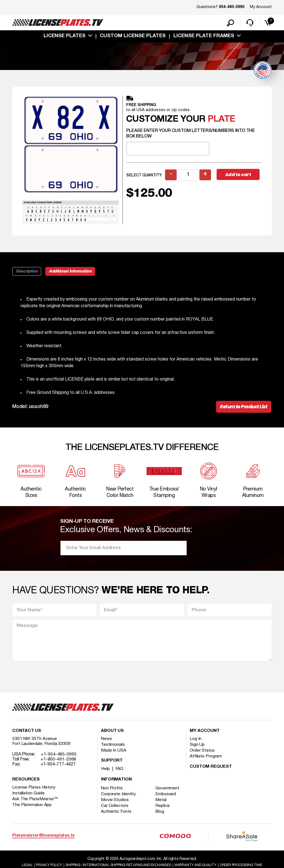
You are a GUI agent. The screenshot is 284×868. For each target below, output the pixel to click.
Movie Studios (115, 805)
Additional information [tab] (71, 272)
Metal (162, 805)
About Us (112, 736)
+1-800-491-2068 (58, 764)
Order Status (202, 756)
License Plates (64, 37)
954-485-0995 (232, 7)
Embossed (167, 799)
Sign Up (197, 750)
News (107, 744)
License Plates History (34, 792)
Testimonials (113, 750)
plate (221, 120)
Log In (196, 744)
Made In (114, 756)
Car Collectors (115, 811)
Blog (161, 817)
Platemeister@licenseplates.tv (43, 841)
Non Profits (112, 793)
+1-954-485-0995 (59, 759)
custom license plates (133, 37)
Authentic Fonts (116, 817)
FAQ (120, 774)
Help (106, 774)
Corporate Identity (119, 799)
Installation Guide (29, 798)
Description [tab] (27, 272)
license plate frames (204, 37)
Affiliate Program (206, 761)
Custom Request (211, 772)
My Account (261, 7)
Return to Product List (242, 408)
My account (205, 736)
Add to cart (239, 176)
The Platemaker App (32, 810)
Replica (163, 811)
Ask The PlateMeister (35, 804)
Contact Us (27, 736)
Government (168, 793)
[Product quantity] (188, 176)
